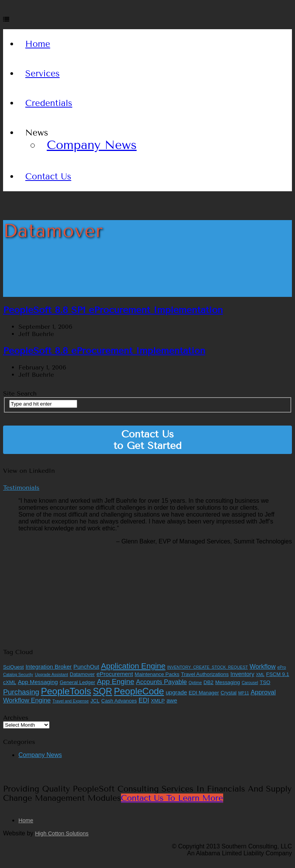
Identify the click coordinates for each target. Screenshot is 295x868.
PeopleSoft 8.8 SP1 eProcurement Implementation (113, 310)
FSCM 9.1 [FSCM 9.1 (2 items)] (278, 674)
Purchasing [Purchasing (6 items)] (21, 692)
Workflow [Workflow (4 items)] (263, 667)
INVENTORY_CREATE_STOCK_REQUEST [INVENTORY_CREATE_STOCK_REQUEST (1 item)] (207, 667)
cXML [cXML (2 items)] (10, 682)
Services (43, 74)
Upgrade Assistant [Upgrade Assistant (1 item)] (51, 674)
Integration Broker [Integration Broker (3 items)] (49, 667)
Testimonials (21, 488)
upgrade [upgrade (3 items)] (176, 692)
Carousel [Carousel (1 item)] (250, 682)
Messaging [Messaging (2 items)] (227, 682)
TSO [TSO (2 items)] (265, 682)
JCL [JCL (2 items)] (95, 701)
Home (38, 44)
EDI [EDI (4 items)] (144, 700)
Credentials (49, 103)
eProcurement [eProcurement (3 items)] (115, 674)
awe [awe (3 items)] (172, 700)
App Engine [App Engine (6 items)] (115, 682)
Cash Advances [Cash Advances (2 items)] (119, 701)
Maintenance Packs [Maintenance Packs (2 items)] (157, 674)
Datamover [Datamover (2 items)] (82, 674)
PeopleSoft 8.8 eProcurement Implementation (104, 351)
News (37, 133)
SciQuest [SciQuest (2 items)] (13, 667)
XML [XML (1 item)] (260, 674)
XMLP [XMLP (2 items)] (158, 701)
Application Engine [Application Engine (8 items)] (133, 666)
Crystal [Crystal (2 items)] (228, 693)
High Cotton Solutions (62, 833)
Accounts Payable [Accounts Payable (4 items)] (162, 682)
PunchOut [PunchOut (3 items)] (86, 667)
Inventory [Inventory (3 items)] (242, 674)
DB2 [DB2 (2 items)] (209, 682)
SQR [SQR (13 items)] (103, 691)
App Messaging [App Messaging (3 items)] (38, 682)
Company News (92, 145)
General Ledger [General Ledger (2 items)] (77, 682)
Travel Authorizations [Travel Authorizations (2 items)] (205, 674)
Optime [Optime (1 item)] (195, 682)
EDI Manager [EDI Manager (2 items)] (204, 693)
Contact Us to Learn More (172, 798)
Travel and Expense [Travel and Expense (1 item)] (71, 701)
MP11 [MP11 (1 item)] (244, 693)
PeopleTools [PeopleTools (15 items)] (66, 691)
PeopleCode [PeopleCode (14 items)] (139, 691)
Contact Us (48, 176)
